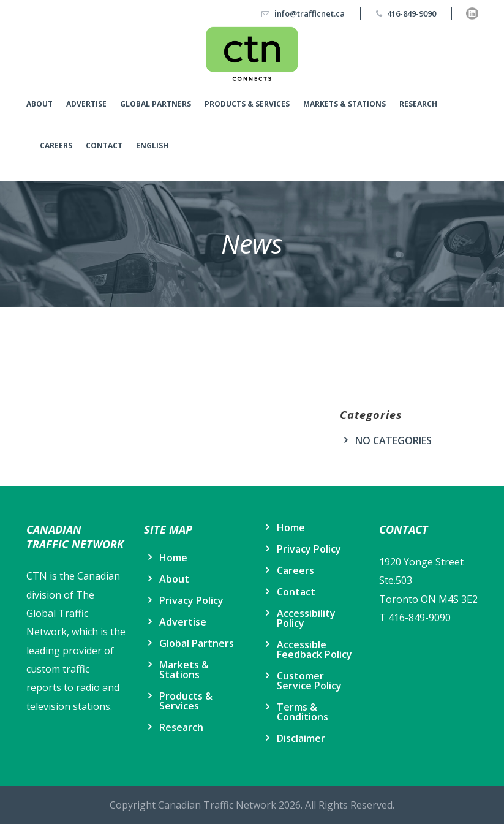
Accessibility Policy (306, 618)
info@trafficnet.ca (310, 13)
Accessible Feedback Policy (314, 649)
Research (418, 104)
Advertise (86, 104)
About (39, 104)
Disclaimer (301, 738)
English (152, 146)
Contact (104, 146)
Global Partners (156, 104)
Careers (56, 146)
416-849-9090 (412, 13)
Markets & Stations (344, 104)
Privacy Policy (191, 600)
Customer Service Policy (309, 681)
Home (173, 558)
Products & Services (247, 104)
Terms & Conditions (303, 712)
